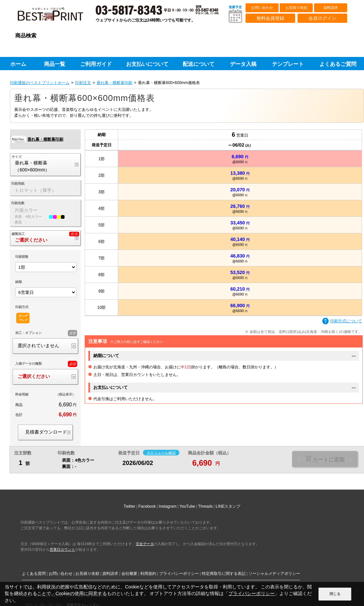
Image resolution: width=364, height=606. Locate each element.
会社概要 (129, 574)
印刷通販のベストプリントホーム (40, 83)
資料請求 (331, 8)
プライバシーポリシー (179, 574)
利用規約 (148, 574)
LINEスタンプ (228, 506)
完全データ (145, 544)
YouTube (187, 506)
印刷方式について (342, 321)
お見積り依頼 (296, 8)
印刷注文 (83, 83)
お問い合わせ (262, 8)
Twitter (130, 506)
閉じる (335, 594)
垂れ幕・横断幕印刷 (114, 83)
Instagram (168, 506)
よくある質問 (34, 574)
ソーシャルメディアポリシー (274, 574)
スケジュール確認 (161, 452)
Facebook (147, 506)
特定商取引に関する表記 (224, 574)
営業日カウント (62, 549)
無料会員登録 (270, 18)
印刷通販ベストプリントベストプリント (56, 17)
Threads (205, 506)
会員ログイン (322, 18)
